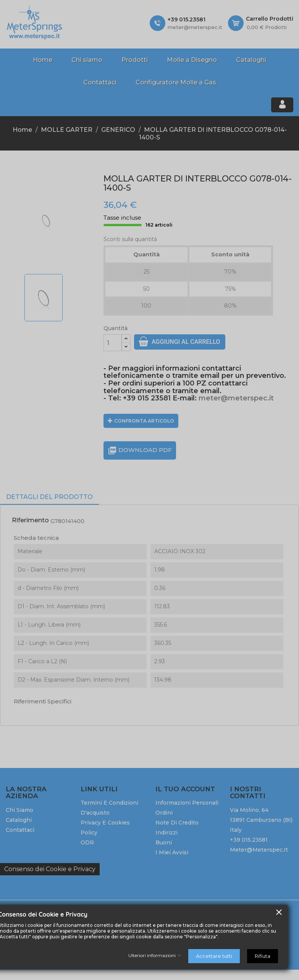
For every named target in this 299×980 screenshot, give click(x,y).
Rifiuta (263, 956)
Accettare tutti (214, 956)
